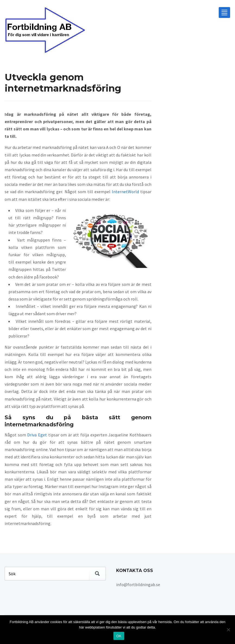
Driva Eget (37, 435)
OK (119, 636)
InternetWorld (125, 192)
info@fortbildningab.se (138, 584)
